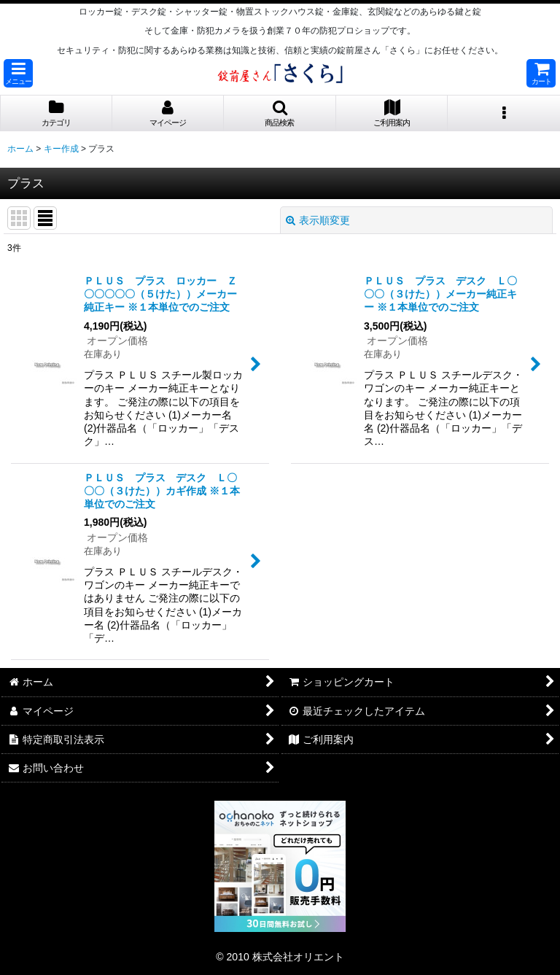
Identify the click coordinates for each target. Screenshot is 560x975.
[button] (18, 73)
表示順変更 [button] (318, 220)
